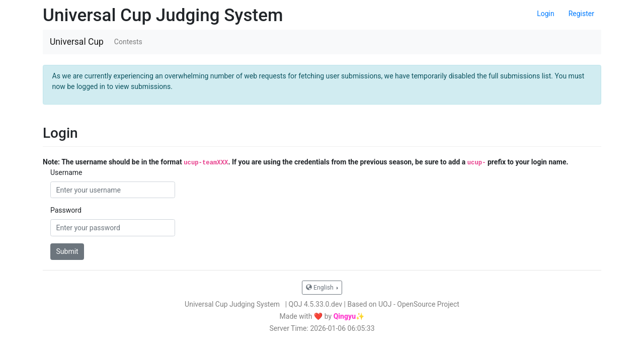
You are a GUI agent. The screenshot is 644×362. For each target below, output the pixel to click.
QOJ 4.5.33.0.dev (316, 304)
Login (546, 14)
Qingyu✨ (349, 316)
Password (66, 210)
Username (66, 172)
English (320, 288)
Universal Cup (77, 42)
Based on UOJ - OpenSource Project (404, 304)
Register (581, 14)
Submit (67, 251)
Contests (128, 42)
